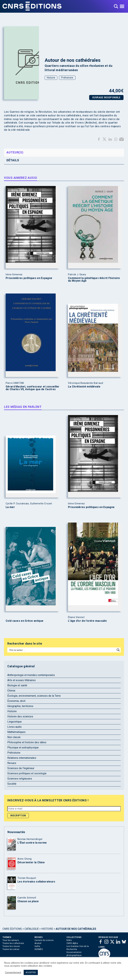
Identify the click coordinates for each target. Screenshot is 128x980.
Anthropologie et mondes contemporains (31, 675)
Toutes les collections (13, 943)
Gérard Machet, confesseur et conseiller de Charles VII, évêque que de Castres (33, 388)
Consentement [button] (13, 972)
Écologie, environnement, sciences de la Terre (34, 696)
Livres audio (14, 727)
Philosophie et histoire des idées (27, 742)
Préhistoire (67, 78)
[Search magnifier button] (118, 650)
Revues (12, 763)
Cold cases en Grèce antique (24, 621)
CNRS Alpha (72, 943)
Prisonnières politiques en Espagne (29, 278)
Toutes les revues (11, 946)
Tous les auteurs (11, 940)
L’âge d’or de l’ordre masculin (87, 621)
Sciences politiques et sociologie (27, 773)
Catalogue (32, 929)
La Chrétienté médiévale (84, 387)
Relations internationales (22, 758)
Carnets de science (44, 940)
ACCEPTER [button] (31, 972)
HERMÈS (39, 949)
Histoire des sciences (20, 716)
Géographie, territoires (20, 706)
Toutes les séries (11, 949)
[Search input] (62, 650)
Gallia (37, 946)
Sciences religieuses (20, 779)
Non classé (14, 737)
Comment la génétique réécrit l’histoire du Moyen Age (94, 279)
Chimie (11, 691)
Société (12, 784)
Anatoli (38, 943)
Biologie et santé (17, 685)
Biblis (69, 940)
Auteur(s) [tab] (15, 152)
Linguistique (14, 722)
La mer (10, 507)
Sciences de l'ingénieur (21, 768)
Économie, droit (16, 701)
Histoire (51, 78)
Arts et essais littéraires (21, 680)
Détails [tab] (13, 160)
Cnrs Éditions (12, 929)
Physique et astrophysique (23, 748)
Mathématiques (16, 732)
